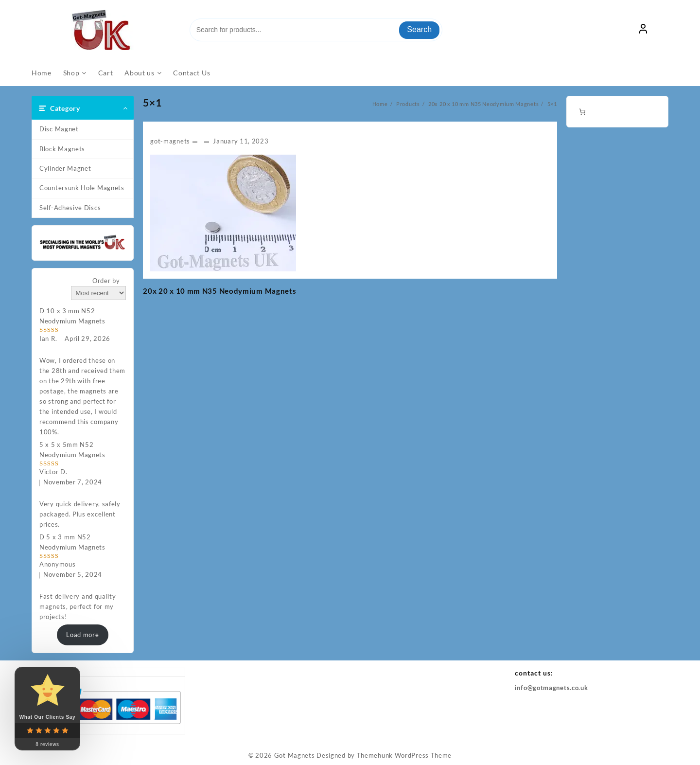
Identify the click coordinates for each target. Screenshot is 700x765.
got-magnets (170, 141)
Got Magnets (295, 755)
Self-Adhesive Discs (70, 208)
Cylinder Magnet (65, 168)
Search (419, 29)
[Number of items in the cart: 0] (582, 112)
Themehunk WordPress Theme (404, 755)
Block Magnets (62, 149)
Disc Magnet (59, 129)
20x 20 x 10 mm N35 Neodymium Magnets (219, 291)
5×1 (152, 102)
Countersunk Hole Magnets (82, 188)
